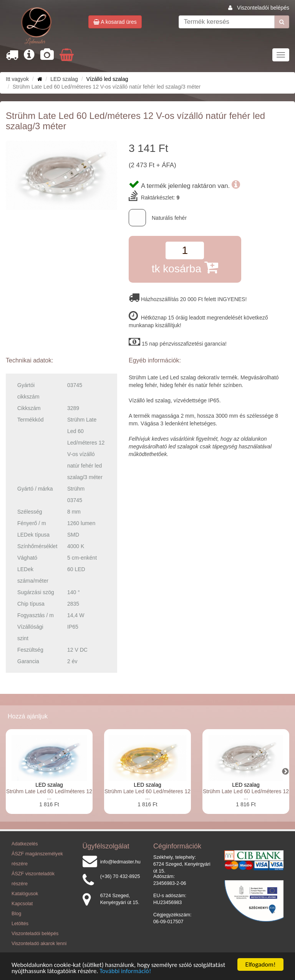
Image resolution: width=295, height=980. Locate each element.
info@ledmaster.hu (120, 862)
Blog (16, 914)
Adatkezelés (25, 844)
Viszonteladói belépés (263, 8)
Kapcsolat (22, 904)
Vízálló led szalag (107, 79)
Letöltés (20, 924)
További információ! (128, 971)
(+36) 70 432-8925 (120, 876)
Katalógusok (25, 894)
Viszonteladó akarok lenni (39, 944)
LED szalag (49, 785)
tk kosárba (185, 267)
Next (285, 772)
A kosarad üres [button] (115, 22)
